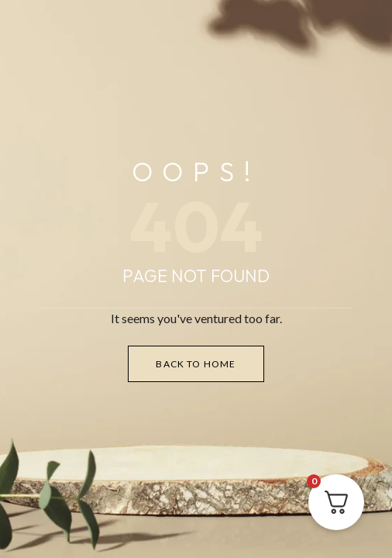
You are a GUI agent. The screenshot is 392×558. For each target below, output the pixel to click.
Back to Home (196, 364)
